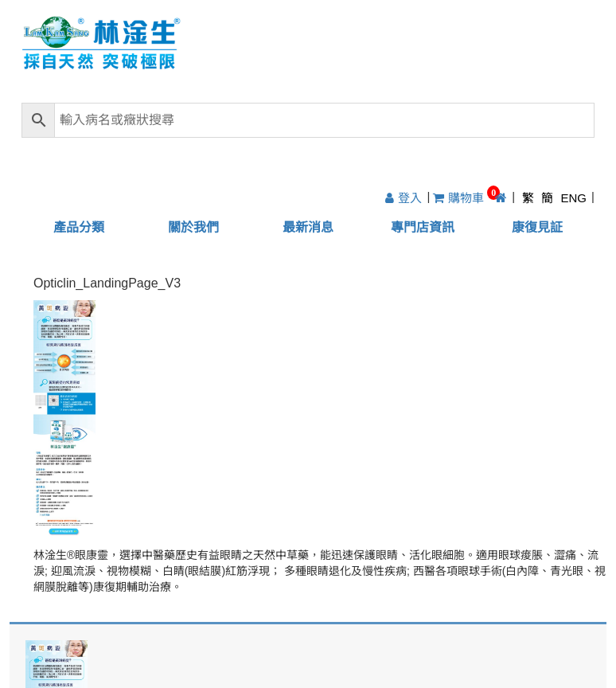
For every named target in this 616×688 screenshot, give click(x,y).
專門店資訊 (423, 227)
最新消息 (308, 227)
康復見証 (537, 227)
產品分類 (79, 227)
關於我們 (193, 227)
